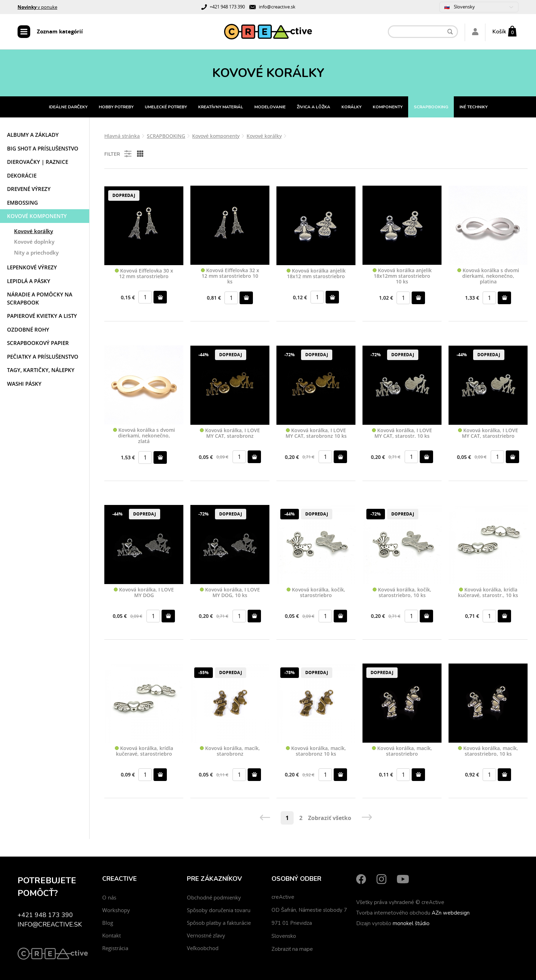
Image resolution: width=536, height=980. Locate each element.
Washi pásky (24, 384)
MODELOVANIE (270, 107)
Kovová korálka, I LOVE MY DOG (144, 593)
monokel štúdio (411, 923)
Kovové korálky (34, 231)
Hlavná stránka (122, 136)
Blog (108, 923)
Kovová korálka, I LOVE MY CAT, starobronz (230, 433)
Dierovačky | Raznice (38, 162)
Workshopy (116, 910)
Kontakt (112, 935)
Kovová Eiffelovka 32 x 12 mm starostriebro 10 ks (230, 276)
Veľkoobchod (203, 948)
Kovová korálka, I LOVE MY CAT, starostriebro (488, 433)
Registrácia (115, 948)
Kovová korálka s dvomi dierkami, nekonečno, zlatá (144, 436)
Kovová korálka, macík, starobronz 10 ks (316, 751)
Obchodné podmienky (214, 897)
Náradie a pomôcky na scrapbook (40, 298)
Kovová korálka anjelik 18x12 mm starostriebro (316, 274)
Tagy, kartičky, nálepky (41, 370)
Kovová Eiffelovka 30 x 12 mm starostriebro (144, 274)
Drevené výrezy (29, 189)
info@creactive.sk (277, 7)
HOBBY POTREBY (116, 107)
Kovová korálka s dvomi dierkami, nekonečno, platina (488, 276)
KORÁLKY (351, 107)
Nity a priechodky (36, 252)
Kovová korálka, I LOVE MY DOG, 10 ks (230, 593)
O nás (109, 897)
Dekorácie (22, 175)
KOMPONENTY (388, 107)
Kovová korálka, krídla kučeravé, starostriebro (144, 751)
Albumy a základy (33, 135)
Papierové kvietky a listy (42, 316)
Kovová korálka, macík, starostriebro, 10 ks (488, 751)
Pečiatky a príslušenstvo (43, 357)
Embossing (22, 203)
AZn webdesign (451, 913)
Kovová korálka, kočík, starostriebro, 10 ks (402, 593)
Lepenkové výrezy (32, 267)
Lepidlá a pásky (29, 281)
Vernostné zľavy (206, 935)
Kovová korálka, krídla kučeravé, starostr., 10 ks (488, 593)
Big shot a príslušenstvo (43, 148)
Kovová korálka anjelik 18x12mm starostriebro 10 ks (402, 276)
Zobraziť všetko (330, 818)
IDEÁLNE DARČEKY (68, 107)
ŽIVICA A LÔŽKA (313, 107)
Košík (499, 32)
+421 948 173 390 (227, 7)
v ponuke (37, 7)
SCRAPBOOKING (431, 107)
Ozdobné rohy (28, 329)
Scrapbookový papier (38, 343)
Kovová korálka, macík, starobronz (230, 751)
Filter (119, 154)
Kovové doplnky (34, 242)
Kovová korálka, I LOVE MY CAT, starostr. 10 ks (402, 433)
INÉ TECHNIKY (473, 107)
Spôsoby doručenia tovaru (219, 910)
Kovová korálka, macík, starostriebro (402, 751)
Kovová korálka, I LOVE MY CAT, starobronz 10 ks (316, 433)
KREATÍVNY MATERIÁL (221, 107)
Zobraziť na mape (292, 949)
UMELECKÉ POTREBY (166, 107)
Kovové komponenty (37, 216)
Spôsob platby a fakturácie (219, 923)
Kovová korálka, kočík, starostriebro (316, 593)
